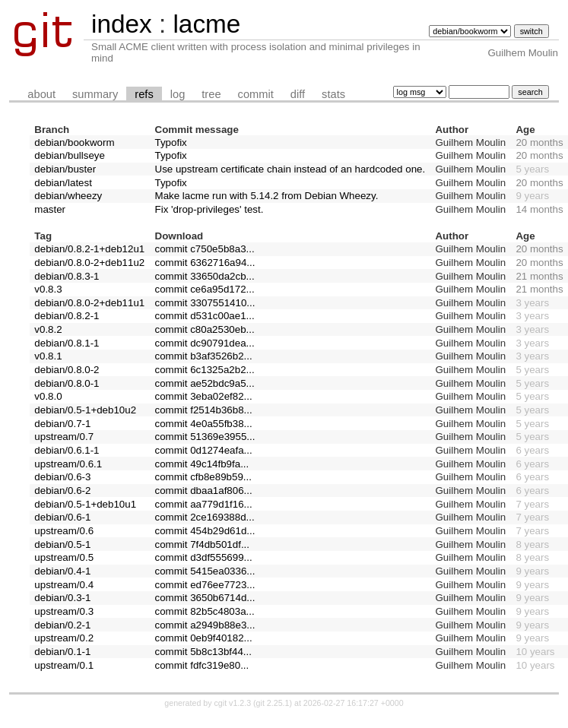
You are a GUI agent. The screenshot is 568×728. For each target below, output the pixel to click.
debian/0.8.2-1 (67, 316)
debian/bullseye (70, 155)
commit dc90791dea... (205, 343)
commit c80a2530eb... (205, 329)
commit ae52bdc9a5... (205, 383)
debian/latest (63, 183)
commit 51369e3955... (205, 437)
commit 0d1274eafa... (204, 450)
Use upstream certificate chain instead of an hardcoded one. (290, 169)
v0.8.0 (48, 396)
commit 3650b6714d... (205, 598)
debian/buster (65, 169)
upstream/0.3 (64, 611)
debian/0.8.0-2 (67, 370)
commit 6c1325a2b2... (205, 370)
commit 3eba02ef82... (204, 396)
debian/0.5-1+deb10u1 (85, 504)
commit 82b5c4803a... (205, 611)
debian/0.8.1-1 (67, 343)
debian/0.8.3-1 (67, 276)
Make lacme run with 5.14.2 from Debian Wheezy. (267, 196)
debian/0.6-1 (62, 517)
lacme (206, 24)
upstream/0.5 (64, 557)
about (41, 94)
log (178, 94)
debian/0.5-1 (62, 544)
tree (211, 94)
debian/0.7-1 (62, 424)
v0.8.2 (48, 329)
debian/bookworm (74, 142)
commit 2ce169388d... (205, 517)
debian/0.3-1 (62, 598)
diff (298, 94)
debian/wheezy (68, 196)
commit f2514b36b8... (204, 410)
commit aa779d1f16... (204, 504)
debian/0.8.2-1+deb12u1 (89, 249)
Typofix (171, 142)
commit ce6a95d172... (205, 289)
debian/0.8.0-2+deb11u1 (89, 303)
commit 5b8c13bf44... (203, 652)
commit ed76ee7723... (205, 585)
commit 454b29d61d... (205, 531)
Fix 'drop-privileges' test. (209, 209)
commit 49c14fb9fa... (202, 464)
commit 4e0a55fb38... (204, 424)
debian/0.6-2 (62, 491)
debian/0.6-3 (62, 477)
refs (144, 94)
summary (95, 94)
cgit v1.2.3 (233, 703)
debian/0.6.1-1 (67, 450)
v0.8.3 (48, 289)
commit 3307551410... (205, 303)
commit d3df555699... (204, 557)
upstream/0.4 (64, 585)
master (50, 209)
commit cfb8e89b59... (203, 477)
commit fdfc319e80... (202, 665)
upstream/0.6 (64, 531)
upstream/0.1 (64, 665)
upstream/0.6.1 (68, 464)
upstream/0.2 (64, 638)
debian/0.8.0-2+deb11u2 (89, 263)
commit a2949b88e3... (205, 625)
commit (256, 94)
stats (333, 94)
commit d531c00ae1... (205, 316)
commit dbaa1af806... (204, 491)
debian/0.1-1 (62, 652)
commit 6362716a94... (205, 263)
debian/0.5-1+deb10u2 (85, 410)
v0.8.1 (48, 356)
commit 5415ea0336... (205, 571)
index (122, 24)
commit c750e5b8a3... (205, 249)
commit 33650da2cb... (205, 276)
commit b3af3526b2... (204, 356)
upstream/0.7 (64, 437)
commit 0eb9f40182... (204, 638)
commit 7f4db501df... (202, 544)
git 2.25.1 (273, 703)
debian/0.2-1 (62, 625)
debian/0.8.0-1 (67, 383)
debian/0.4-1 (62, 571)
